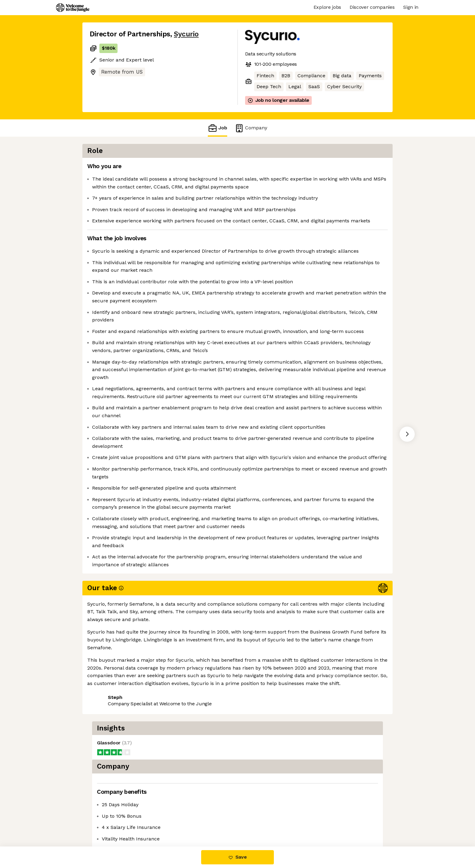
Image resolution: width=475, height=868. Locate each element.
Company (251, 128)
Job (218, 128)
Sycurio (186, 34)
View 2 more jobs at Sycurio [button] (165, 821)
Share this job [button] (106, 821)
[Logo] (73, 8)
